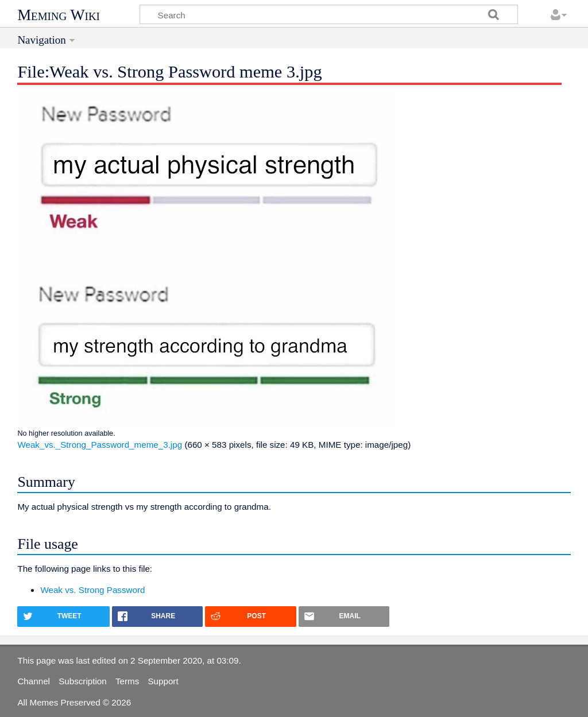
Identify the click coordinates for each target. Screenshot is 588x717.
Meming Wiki (59, 15)
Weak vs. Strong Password (92, 590)
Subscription (83, 681)
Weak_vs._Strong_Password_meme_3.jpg (100, 445)
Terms (127, 681)
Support (163, 681)
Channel (34, 681)
